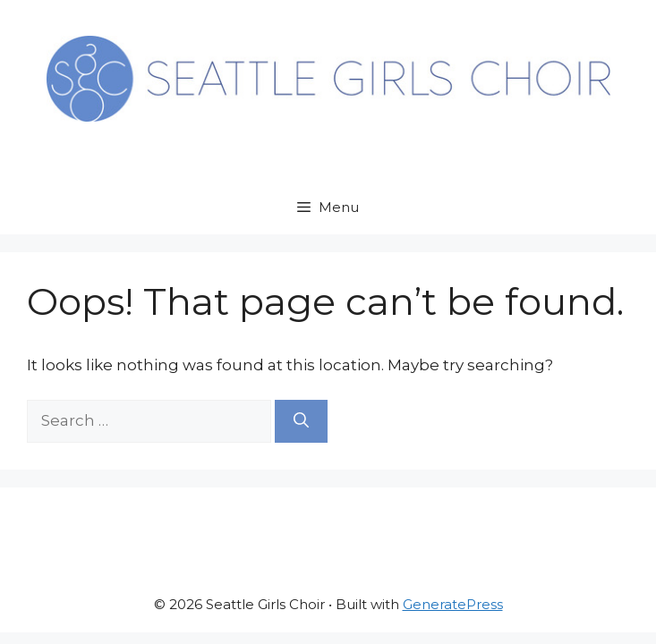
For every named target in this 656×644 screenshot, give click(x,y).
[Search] (301, 421)
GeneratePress (453, 604)
